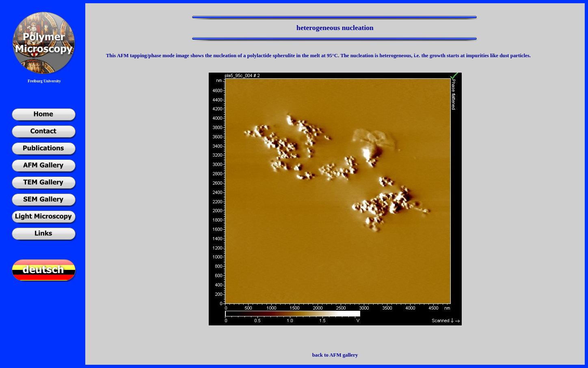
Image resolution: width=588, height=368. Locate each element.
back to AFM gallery (335, 355)
